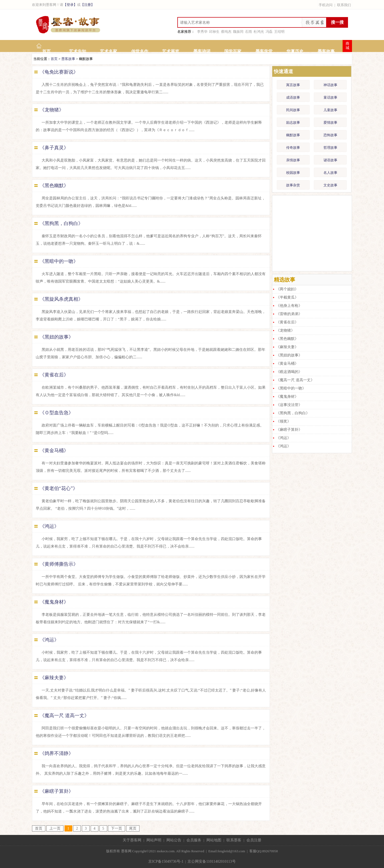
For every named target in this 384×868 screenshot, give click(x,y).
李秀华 (202, 32)
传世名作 (140, 51)
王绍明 (279, 32)
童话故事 (330, 97)
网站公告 (174, 840)
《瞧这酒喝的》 (289, 372)
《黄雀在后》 (54, 375)
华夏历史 (295, 51)
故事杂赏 (293, 185)
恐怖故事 (330, 135)
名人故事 (330, 173)
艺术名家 (109, 51)
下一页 (117, 828)
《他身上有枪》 (289, 306)
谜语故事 (330, 160)
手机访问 (326, 5)
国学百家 (233, 51)
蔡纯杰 (226, 32)
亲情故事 (293, 160)
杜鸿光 (259, 32)
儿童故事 (330, 110)
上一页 (55, 828)
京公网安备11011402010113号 (211, 861)
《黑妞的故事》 (57, 337)
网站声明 (154, 840)
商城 (347, 46)
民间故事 (293, 110)
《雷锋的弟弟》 (289, 314)
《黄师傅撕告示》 (59, 564)
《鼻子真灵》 (54, 148)
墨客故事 (326, 51)
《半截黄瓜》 (287, 297)
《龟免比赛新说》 (59, 72)
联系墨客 (234, 840)
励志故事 (293, 122)
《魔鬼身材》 (54, 602)
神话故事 (330, 85)
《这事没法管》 (289, 405)
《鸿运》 (49, 526)
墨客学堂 (264, 51)
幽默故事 (293, 135)
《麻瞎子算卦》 (57, 791)
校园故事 (293, 173)
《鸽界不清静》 (57, 753)
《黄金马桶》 (54, 451)
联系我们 (344, 5)
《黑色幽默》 (54, 186)
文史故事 (330, 185)
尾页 (133, 828)
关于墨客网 (132, 840)
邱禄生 (214, 32)
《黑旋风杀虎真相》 (61, 299)
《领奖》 (283, 421)
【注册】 (87, 5)
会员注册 (254, 840)
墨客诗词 (202, 51)
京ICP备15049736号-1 (166, 861)
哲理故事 (330, 148)
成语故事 (293, 97)
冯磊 (269, 32)
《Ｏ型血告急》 (57, 413)
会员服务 (194, 840)
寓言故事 (293, 85)
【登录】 (70, 5)
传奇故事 (293, 148)
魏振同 (238, 32)
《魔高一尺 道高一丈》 (64, 716)
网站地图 (214, 840)
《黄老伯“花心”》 (59, 488)
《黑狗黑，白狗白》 (61, 223)
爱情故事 (330, 122)
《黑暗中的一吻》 (59, 261)
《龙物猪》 (52, 110)
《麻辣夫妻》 (54, 678)
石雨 (249, 32)
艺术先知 (78, 51)
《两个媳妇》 (287, 289)
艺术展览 (171, 51)
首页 (46, 51)
